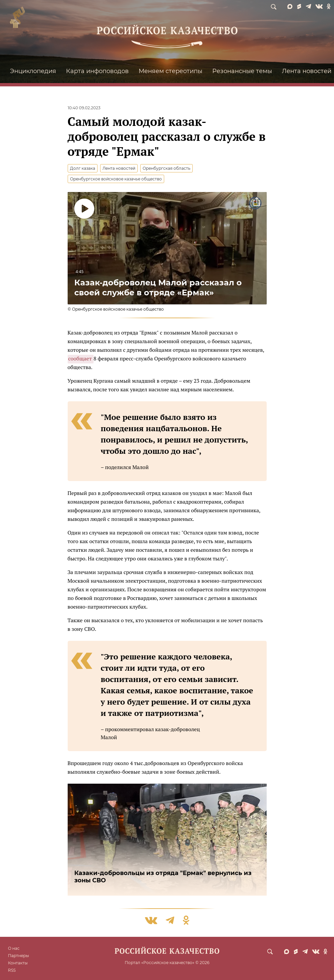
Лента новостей (119, 168)
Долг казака (83, 168)
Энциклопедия (33, 71)
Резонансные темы (242, 71)
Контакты (18, 963)
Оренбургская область (167, 168)
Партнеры (18, 956)
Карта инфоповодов (97, 71)
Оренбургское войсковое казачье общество (116, 179)
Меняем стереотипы (170, 71)
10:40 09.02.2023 (84, 108)
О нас (14, 948)
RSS (12, 970)
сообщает (81, 358)
